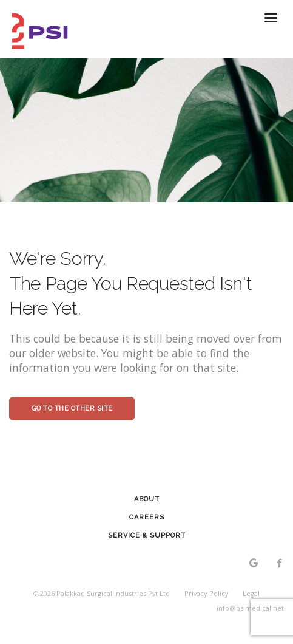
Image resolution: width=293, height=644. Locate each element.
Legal (251, 593)
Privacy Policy (207, 593)
